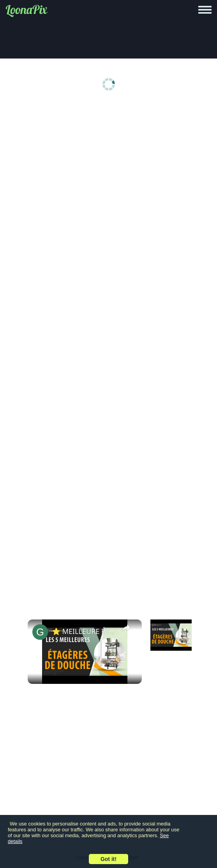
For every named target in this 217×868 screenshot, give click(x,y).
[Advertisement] (110, 165)
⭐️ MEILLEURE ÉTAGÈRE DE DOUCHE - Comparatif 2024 (84, 631)
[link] (40, 632)
